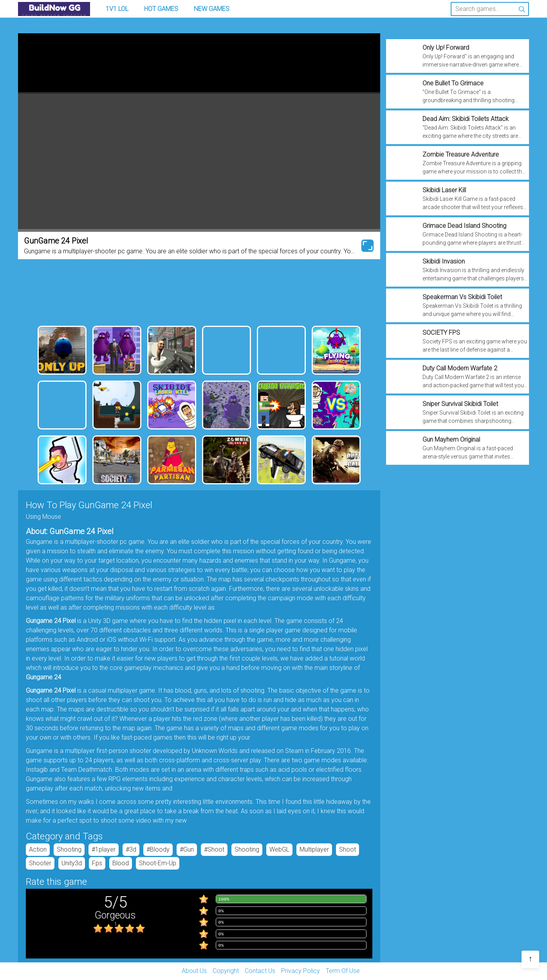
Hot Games (161, 9)
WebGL (279, 849)
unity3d (72, 863)
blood (121, 863)
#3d (131, 849)
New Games (212, 9)
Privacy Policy (301, 971)
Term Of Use (343, 971)
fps (97, 863)
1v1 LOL (117, 9)
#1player (104, 849)
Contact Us (260, 971)
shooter (40, 863)
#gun (187, 849)
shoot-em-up (158, 863)
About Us (194, 971)
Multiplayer (314, 849)
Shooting (69, 849)
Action (38, 849)
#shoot (214, 849)
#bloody (158, 849)
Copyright (226, 971)
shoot (348, 849)
